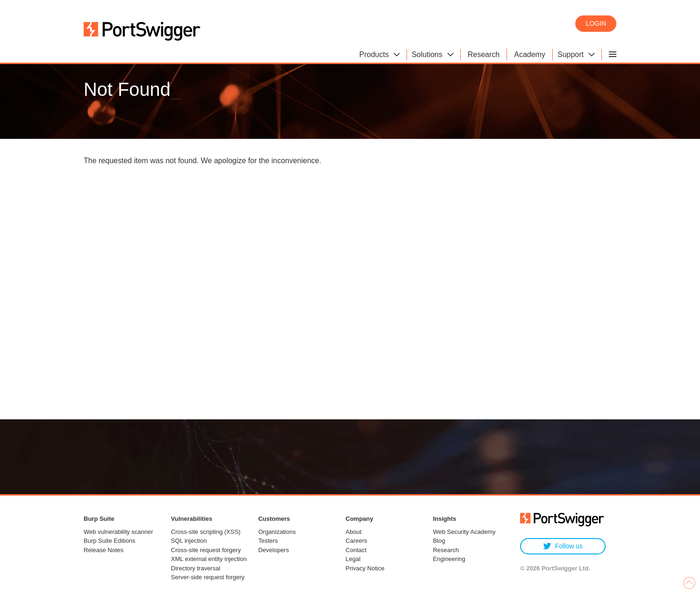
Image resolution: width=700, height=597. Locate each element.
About (354, 532)
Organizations (277, 532)
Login (596, 23)
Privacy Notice (365, 568)
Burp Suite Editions (110, 541)
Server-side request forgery (208, 577)
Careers (357, 541)
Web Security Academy (464, 532)
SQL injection (189, 541)
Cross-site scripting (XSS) (206, 532)
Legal (353, 559)
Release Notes (104, 550)
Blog (439, 541)
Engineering (449, 559)
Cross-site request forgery (206, 550)
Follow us (563, 546)
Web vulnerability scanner (118, 532)
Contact (356, 550)
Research (446, 550)
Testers (268, 541)
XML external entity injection (209, 559)
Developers (274, 550)
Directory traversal (196, 568)
